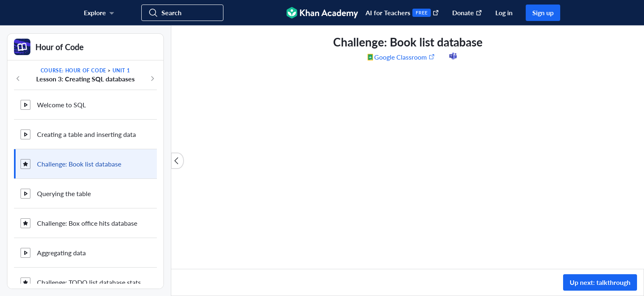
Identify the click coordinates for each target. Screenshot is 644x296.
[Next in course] (152, 79)
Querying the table (64, 193)
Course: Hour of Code (74, 71)
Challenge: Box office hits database (87, 223)
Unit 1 (121, 71)
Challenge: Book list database (79, 164)
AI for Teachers (402, 13)
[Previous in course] (18, 79)
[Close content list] (177, 161)
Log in (504, 13)
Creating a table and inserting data (86, 134)
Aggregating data (61, 253)
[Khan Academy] (322, 13)
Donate (467, 13)
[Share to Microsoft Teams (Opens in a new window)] (453, 57)
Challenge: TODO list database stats (89, 282)
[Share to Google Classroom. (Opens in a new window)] (373, 57)
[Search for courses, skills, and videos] (182, 13)
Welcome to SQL (61, 105)
